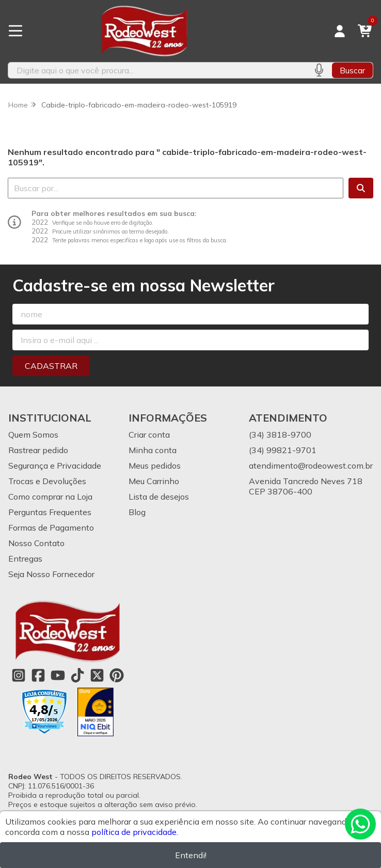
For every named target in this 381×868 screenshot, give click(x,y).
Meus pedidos (155, 466)
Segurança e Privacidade (55, 466)
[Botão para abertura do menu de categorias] (15, 31)
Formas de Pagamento (51, 528)
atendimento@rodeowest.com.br (311, 466)
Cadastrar (51, 366)
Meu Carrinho (154, 481)
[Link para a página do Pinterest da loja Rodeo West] (117, 675)
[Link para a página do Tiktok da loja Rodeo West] (77, 675)
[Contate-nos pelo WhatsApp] (360, 824)
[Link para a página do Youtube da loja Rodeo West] (58, 675)
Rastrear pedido (38, 450)
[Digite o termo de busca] (157, 70)
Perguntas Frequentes (50, 512)
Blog (137, 512)
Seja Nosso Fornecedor (51, 574)
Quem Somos (33, 435)
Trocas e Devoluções (47, 481)
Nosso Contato (36, 543)
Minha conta (153, 450)
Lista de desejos (159, 497)
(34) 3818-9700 (280, 435)
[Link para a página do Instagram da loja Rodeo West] (19, 675)
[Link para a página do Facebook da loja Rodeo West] (38, 675)
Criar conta (149, 435)
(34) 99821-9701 (283, 450)
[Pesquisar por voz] (319, 70)
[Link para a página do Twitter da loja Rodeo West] (97, 675)
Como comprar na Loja (50, 497)
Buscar (352, 70)
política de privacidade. (135, 832)
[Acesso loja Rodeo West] (340, 31)
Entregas (25, 559)
